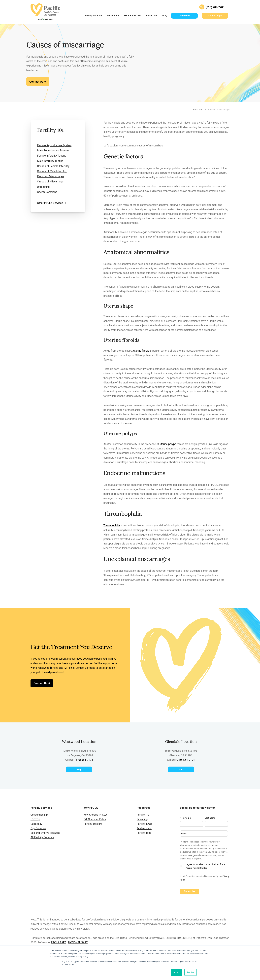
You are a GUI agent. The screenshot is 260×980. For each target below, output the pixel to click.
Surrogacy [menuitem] (36, 824)
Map (79, 769)
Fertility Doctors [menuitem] (93, 824)
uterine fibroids (142, 351)
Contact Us (184, 16)
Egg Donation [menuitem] (38, 828)
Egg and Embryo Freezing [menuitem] (45, 833)
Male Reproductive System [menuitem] (53, 151)
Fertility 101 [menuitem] (198, 110)
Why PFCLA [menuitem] (113, 16)
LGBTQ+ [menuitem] (35, 819)
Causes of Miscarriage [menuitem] (50, 182)
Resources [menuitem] (152, 16)
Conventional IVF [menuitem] (40, 815)
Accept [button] (177, 972)
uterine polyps (168, 444)
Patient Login (215, 16)
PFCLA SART (58, 942)
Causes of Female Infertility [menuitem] (53, 166)
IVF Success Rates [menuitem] (95, 819)
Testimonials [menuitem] (144, 828)
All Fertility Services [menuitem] (42, 837)
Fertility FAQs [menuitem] (145, 824)
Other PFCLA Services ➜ (52, 203)
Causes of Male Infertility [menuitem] (52, 171)
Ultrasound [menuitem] (43, 187)
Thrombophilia (112, 525)
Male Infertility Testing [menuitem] (50, 161)
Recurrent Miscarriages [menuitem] (51, 176)
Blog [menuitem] (165, 16)
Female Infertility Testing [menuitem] (52, 156)
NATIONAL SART (78, 942)
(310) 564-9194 (84, 760)
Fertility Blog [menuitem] (144, 833)
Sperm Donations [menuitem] (47, 192)
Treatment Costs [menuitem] (132, 16)
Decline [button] (191, 972)
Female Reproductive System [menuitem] (54, 145)
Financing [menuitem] (142, 819)
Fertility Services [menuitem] (93, 16)
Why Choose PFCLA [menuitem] (95, 815)
